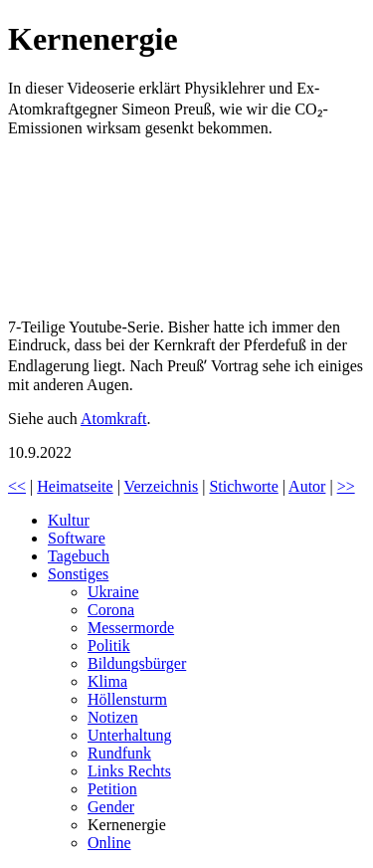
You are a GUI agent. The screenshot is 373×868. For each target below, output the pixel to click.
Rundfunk (119, 753)
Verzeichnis (162, 486)
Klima (107, 681)
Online (109, 843)
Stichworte (243, 486)
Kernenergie (127, 825)
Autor (307, 486)
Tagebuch (79, 556)
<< (17, 486)
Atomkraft (114, 419)
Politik (109, 646)
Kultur (69, 520)
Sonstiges (78, 574)
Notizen (113, 717)
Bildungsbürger (137, 663)
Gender (111, 807)
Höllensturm (127, 699)
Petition (112, 789)
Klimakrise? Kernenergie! (157, 228)
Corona (111, 610)
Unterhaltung (129, 735)
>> (346, 486)
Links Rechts (129, 771)
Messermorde (131, 628)
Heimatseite (75, 486)
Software (77, 538)
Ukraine (113, 592)
